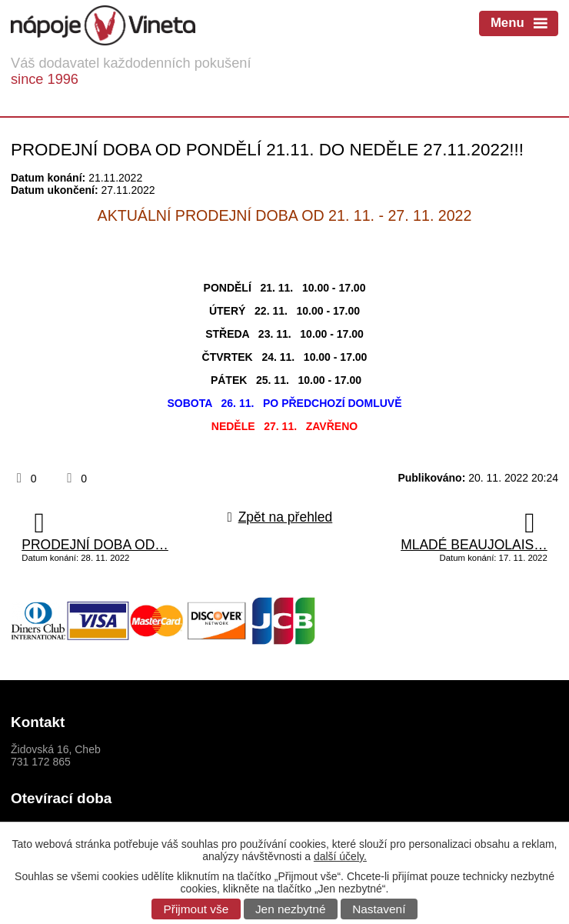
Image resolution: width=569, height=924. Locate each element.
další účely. (340, 856)
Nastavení (379, 909)
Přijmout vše (196, 909)
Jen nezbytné (291, 909)
